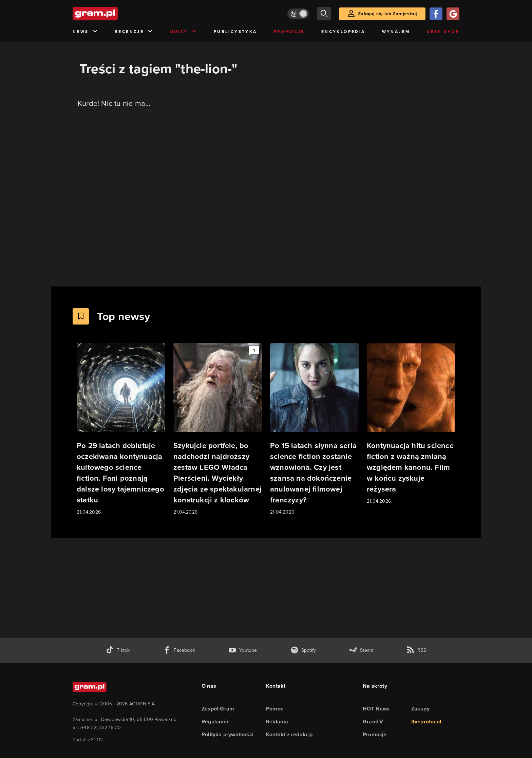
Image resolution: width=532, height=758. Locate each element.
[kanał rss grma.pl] (416, 650)
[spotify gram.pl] (303, 650)
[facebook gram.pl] (179, 650)
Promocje (289, 31)
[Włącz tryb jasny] (298, 14)
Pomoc (275, 709)
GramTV (373, 722)
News (85, 32)
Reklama (277, 722)
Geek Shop (443, 31)
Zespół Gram (218, 709)
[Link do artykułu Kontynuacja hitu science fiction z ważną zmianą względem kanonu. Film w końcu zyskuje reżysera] (411, 424)
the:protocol (426, 722)
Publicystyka (235, 31)
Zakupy (420, 709)
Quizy (184, 32)
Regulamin (215, 722)
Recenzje (134, 32)
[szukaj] (324, 14)
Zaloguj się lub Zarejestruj (387, 14)
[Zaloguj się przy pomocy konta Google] (453, 14)
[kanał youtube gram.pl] (243, 650)
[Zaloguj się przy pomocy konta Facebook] (436, 14)
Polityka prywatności (227, 734)
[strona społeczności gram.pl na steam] (361, 650)
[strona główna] (112, 14)
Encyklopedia (343, 31)
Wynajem (396, 31)
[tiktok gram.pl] (118, 650)
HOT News (376, 709)
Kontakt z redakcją (290, 734)
